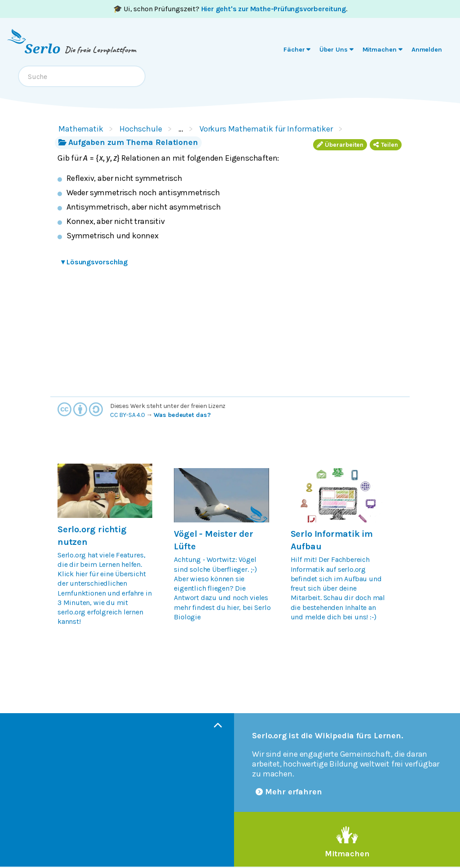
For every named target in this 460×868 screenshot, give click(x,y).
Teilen (386, 145)
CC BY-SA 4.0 (128, 415)
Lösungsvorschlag (94, 262)
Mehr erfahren (289, 792)
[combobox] (82, 76)
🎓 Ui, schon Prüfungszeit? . (230, 9)
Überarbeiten (340, 145)
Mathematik (81, 129)
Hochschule (141, 129)
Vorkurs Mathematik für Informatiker (266, 129)
